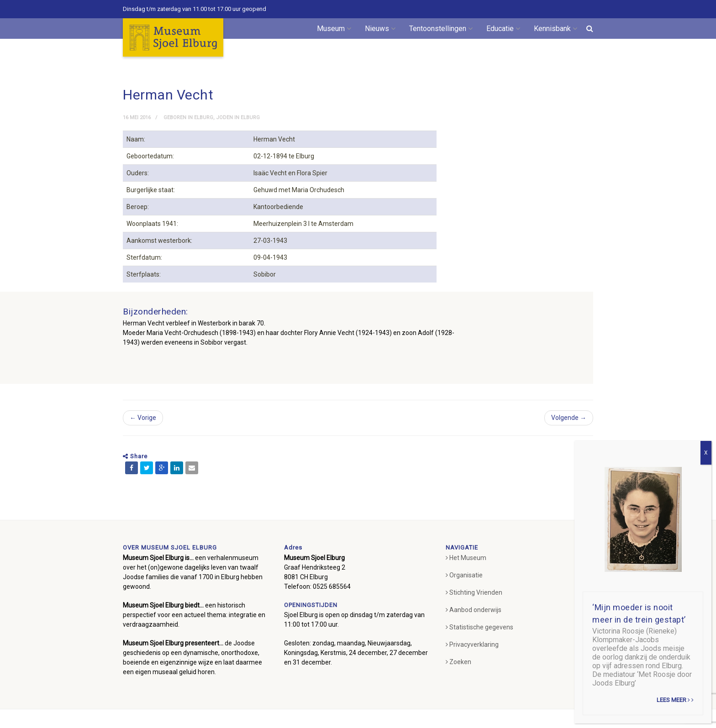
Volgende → (569, 418)
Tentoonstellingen (441, 29)
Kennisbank (555, 29)
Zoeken (458, 662)
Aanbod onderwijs (474, 610)
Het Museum (466, 558)
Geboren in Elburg (188, 118)
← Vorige (143, 418)
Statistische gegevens (479, 627)
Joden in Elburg (238, 118)
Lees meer (675, 700)
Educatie (503, 29)
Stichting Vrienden (474, 592)
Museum (334, 29)
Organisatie (464, 575)
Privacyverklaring (472, 644)
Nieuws (380, 29)
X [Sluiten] (706, 453)
